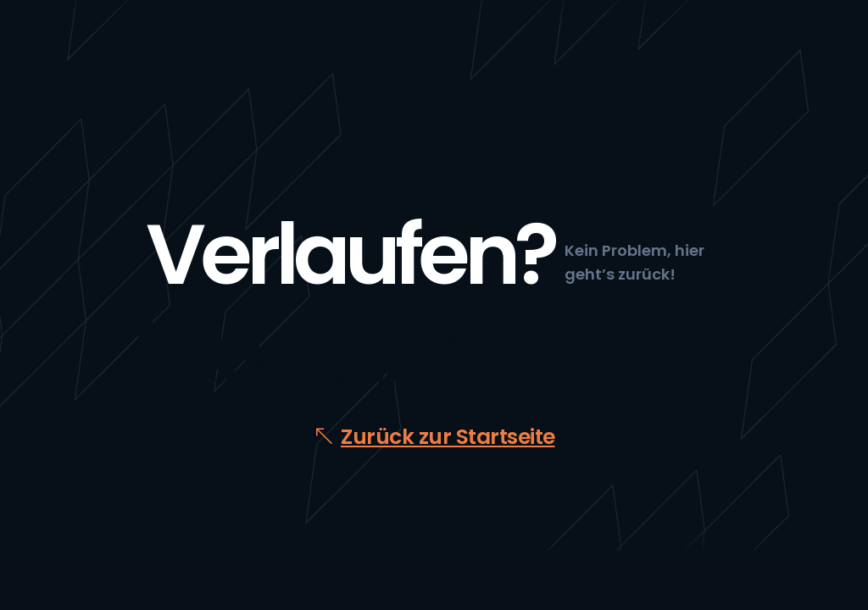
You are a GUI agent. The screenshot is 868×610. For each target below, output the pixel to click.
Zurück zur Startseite (448, 437)
